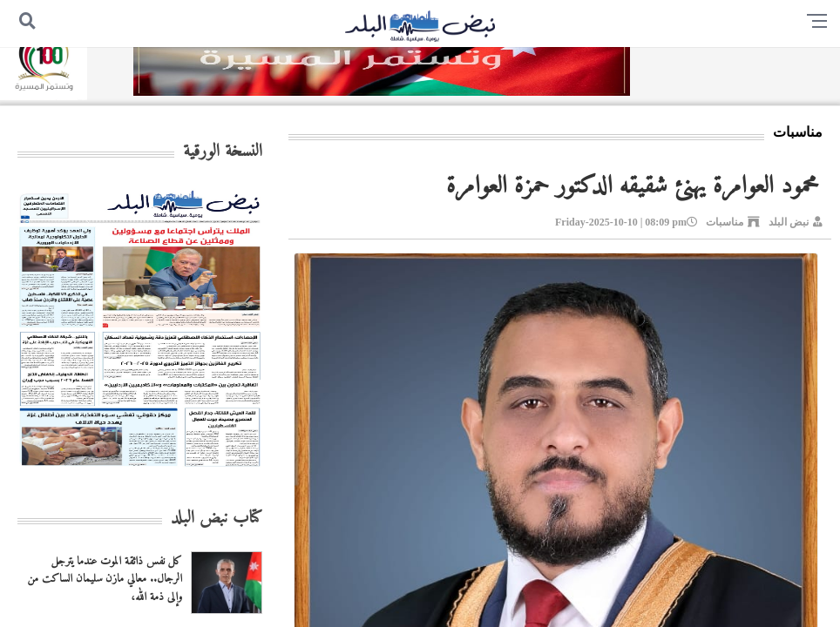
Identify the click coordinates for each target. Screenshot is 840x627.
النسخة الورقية (223, 152)
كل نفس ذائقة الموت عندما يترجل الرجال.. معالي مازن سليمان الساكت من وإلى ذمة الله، (105, 580)
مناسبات (725, 222)
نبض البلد (789, 222)
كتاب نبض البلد (217, 519)
